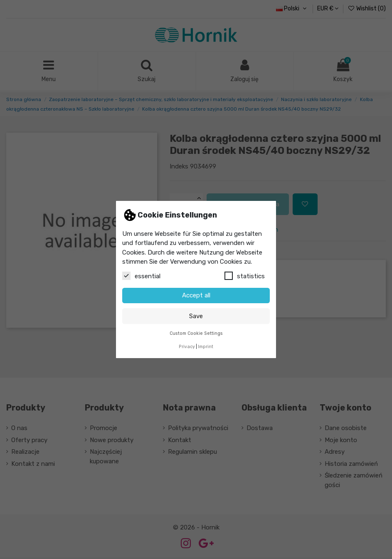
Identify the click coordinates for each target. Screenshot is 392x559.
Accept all (196, 295)
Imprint (206, 347)
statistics (245, 276)
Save (196, 316)
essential (141, 276)
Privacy (187, 347)
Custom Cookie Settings (196, 333)
